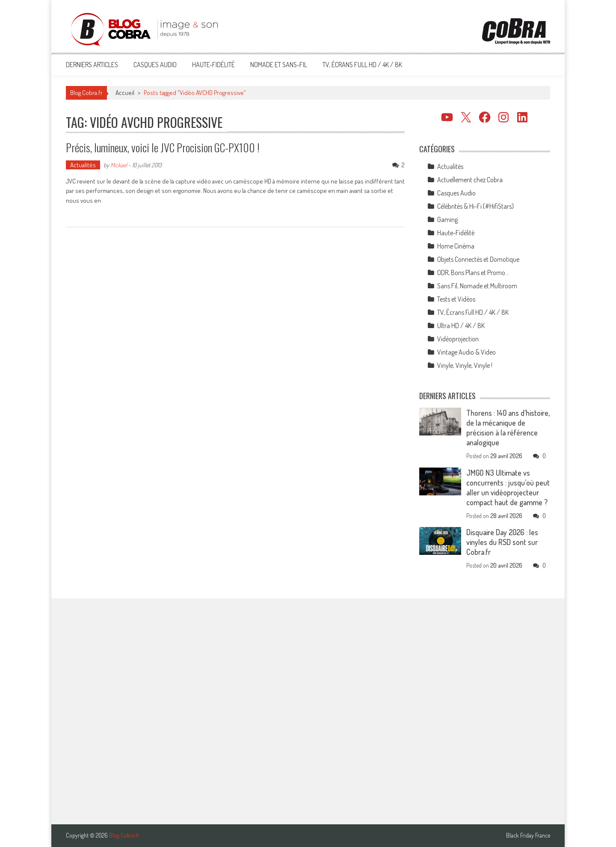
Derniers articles (92, 65)
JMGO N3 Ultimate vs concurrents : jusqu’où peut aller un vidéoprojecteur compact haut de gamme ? (508, 487)
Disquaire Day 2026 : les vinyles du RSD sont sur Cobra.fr (502, 542)
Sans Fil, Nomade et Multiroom (477, 286)
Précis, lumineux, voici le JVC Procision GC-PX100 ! (163, 147)
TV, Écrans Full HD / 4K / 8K (362, 65)
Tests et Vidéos (456, 299)
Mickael (119, 165)
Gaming (447, 219)
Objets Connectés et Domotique (478, 259)
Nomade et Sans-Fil (279, 65)
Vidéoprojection (458, 339)
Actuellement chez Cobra (470, 180)
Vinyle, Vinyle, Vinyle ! (465, 365)
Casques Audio (155, 65)
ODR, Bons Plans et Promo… (473, 272)
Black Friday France (528, 835)
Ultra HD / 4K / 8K (461, 326)
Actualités (83, 165)
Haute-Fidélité (213, 65)
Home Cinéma (456, 246)
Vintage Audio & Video (466, 352)
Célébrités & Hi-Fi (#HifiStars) (475, 206)
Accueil (125, 93)
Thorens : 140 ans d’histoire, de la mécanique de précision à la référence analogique (508, 428)
